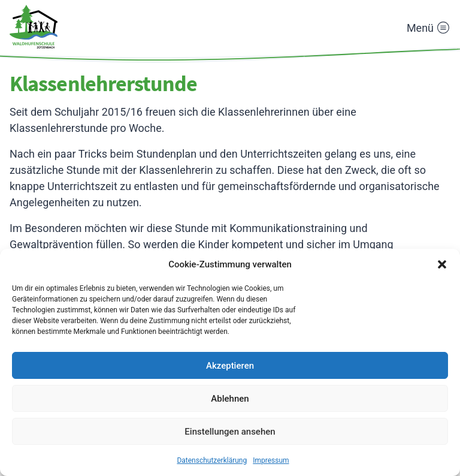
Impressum (271, 460)
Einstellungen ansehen (230, 432)
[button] (442, 264)
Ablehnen (230, 399)
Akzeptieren (230, 366)
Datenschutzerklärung (212, 460)
